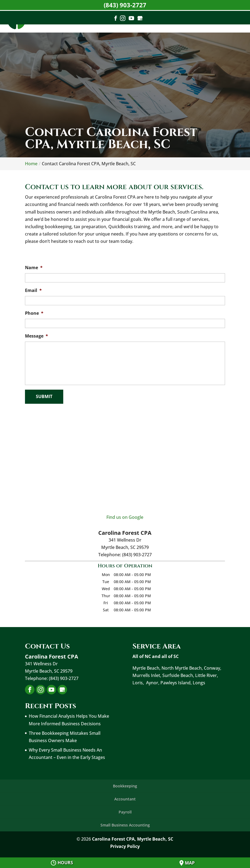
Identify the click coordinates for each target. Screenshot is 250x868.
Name (34, 268)
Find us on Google (125, 517)
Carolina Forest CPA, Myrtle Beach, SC (133, 839)
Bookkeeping (125, 786)
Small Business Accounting (125, 825)
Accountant (125, 799)
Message (37, 336)
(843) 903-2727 (125, 5)
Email (33, 290)
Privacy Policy (125, 846)
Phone (34, 313)
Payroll (125, 812)
